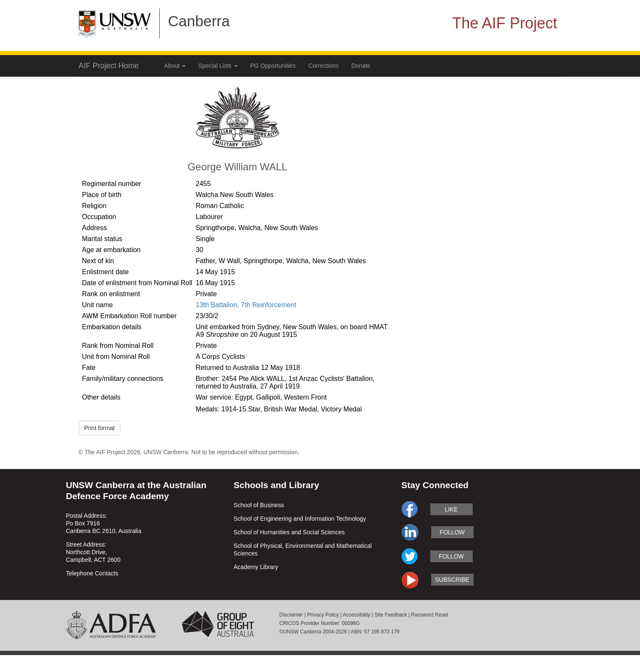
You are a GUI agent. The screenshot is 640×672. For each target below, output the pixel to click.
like (451, 509)
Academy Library (256, 567)
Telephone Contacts (92, 573)
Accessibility (356, 615)
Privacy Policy (323, 615)
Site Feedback (391, 615)
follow (452, 532)
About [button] (175, 66)
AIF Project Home (109, 66)
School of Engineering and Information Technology (300, 519)
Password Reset (430, 615)
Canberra (199, 21)
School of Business (259, 505)
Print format (100, 428)
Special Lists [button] (218, 66)
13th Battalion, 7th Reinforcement (246, 305)
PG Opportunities (273, 66)
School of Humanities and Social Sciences (289, 532)
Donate (361, 66)
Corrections (324, 66)
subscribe (452, 580)
